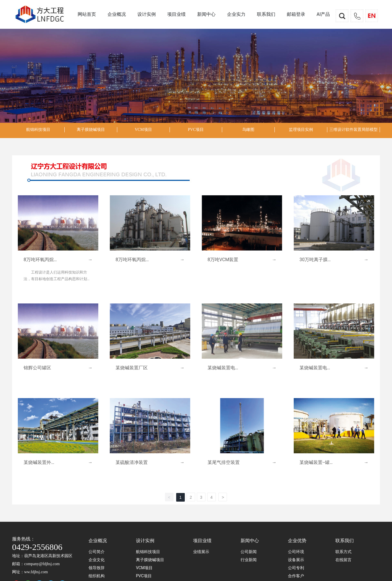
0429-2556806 (37, 547)
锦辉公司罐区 (37, 368)
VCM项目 (143, 130)
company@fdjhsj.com (42, 564)
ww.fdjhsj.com (36, 572)
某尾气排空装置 (224, 462)
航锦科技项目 (38, 130)
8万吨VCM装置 (223, 260)
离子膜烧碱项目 (91, 130)
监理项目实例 (301, 130)
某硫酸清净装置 (132, 462)
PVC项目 (196, 130)
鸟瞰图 (248, 130)
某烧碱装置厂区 (132, 368)
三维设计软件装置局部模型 (353, 130)
